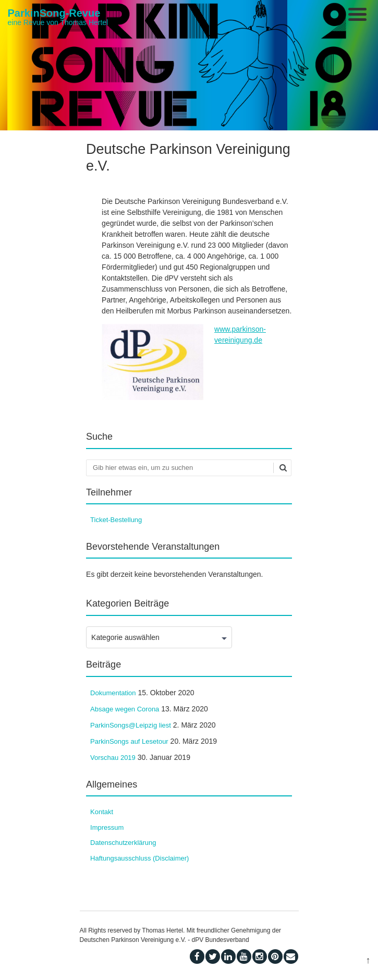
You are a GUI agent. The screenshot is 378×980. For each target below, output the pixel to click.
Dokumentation (113, 693)
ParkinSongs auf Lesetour (129, 741)
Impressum (107, 827)
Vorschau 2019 (113, 758)
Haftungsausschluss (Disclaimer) (139, 858)
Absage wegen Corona (125, 709)
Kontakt (102, 812)
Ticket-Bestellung (116, 520)
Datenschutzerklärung (123, 843)
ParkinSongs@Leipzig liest (131, 725)
